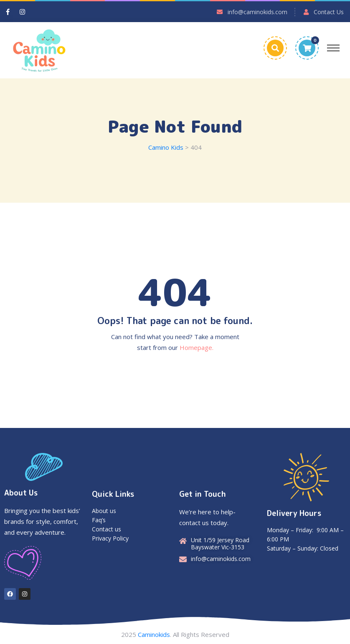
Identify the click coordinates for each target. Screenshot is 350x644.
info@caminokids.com (257, 12)
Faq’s (99, 520)
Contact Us (329, 12)
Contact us (107, 529)
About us (104, 511)
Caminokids (154, 634)
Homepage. (197, 347)
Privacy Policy (110, 538)
